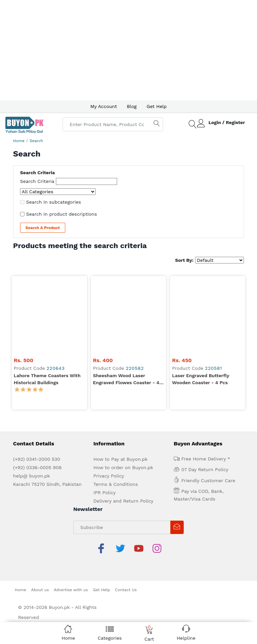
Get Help (157, 106)
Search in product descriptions (62, 214)
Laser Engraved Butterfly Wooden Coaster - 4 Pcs (200, 304)
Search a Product (43, 228)
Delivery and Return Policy (123, 426)
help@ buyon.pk (31, 401)
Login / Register (227, 122)
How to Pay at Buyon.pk (120, 384)
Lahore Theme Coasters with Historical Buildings (47, 304)
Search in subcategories (54, 202)
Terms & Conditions (116, 409)
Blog (132, 106)
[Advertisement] (128, 50)
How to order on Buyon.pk (123, 392)
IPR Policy (104, 417)
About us (40, 499)
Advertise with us (71, 499)
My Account (104, 106)
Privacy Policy (109, 401)
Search (36, 141)
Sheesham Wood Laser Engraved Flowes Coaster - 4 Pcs (126, 304)
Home (19, 141)
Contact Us (126, 499)
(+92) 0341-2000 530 (37, 384)
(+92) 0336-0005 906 (37, 392)
